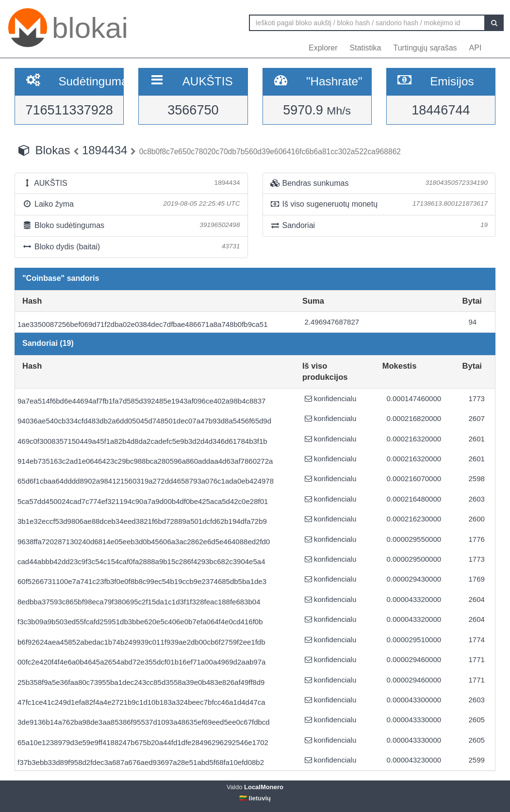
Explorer (323, 48)
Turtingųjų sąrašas (425, 48)
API (476, 48)
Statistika (366, 48)
